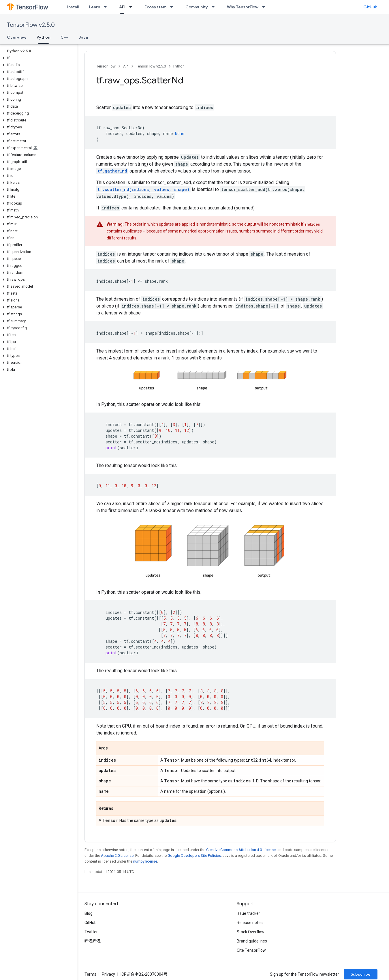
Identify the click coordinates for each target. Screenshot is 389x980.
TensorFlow (106, 66)
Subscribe (361, 974)
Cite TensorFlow (251, 950)
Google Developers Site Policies (194, 856)
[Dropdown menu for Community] (215, 7)
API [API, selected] (122, 7)
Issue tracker (248, 913)
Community (197, 7)
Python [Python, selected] (43, 37)
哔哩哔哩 (93, 941)
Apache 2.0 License (117, 856)
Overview (17, 37)
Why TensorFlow (243, 7)
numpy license (145, 861)
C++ (64, 37)
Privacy (108, 974)
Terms (90, 974)
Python (179, 66)
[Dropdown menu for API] (132, 7)
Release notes (250, 923)
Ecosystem (155, 7)
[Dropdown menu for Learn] (107, 7)
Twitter (91, 932)
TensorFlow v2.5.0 (31, 25)
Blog (89, 913)
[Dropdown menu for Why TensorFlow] (265, 7)
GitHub (370, 7)
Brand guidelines (252, 941)
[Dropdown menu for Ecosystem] (173, 7)
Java (83, 37)
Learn (95, 7)
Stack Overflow (251, 932)
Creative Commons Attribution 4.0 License (241, 850)
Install (73, 7)
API (126, 66)
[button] (38, 58)
